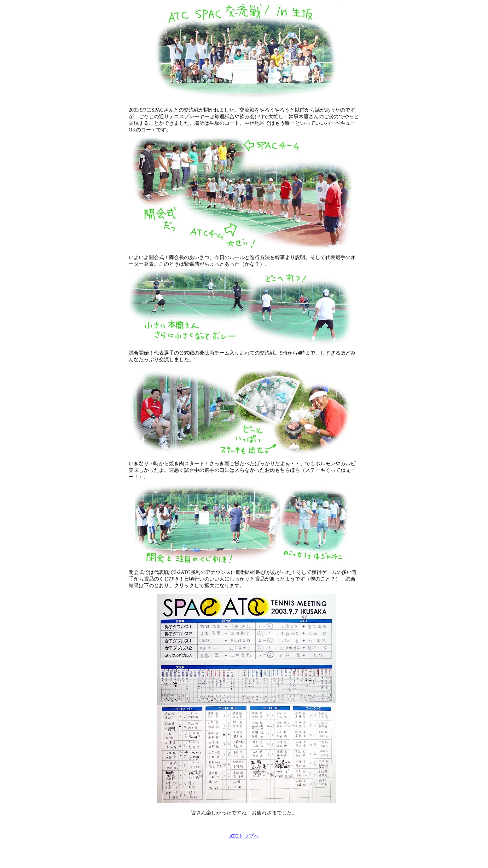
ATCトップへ (244, 836)
